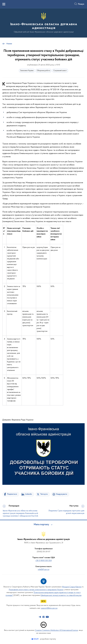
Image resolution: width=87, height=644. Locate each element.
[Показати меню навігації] (4, 4)
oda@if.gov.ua (44, 570)
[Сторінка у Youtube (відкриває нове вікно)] (47, 617)
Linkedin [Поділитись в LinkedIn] (29, 494)
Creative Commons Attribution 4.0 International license (56, 630)
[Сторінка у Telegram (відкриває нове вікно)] (40, 617)
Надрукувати (61, 494)
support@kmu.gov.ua (49, 608)
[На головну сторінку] (43, 23)
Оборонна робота (43, 71)
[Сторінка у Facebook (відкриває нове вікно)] (44, 617)
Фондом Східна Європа (72, 587)
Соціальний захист (60, 71)
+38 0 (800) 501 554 (43, 561)
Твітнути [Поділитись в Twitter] (44, 494)
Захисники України (27, 71)
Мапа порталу (41, 525)
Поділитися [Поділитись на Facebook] (12, 494)
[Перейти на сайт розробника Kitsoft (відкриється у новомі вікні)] (35, 639)
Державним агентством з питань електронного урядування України (36, 590)
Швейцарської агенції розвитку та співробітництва (61, 595)
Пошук (81, 4)
